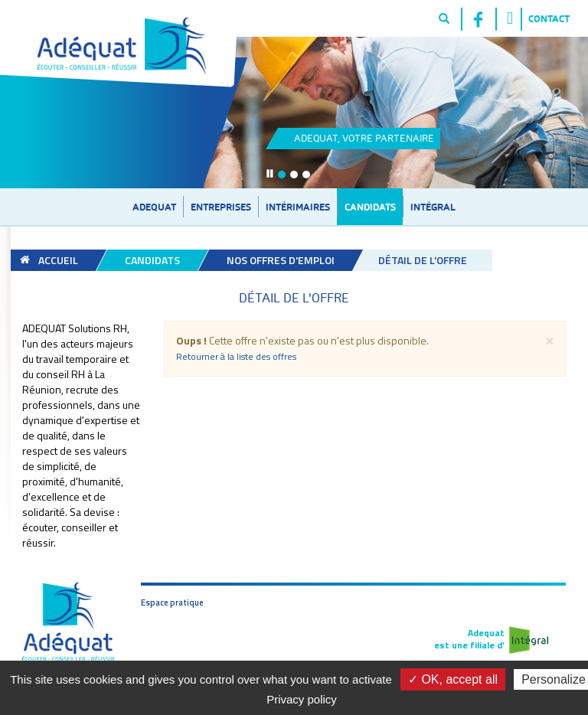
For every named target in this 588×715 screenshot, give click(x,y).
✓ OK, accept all (453, 679)
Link (376, 113)
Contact (549, 18)
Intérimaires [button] (298, 207)
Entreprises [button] (221, 207)
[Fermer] (550, 340)
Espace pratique (172, 602)
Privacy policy (302, 699)
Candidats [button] (370, 207)
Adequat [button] (154, 207)
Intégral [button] (433, 207)
